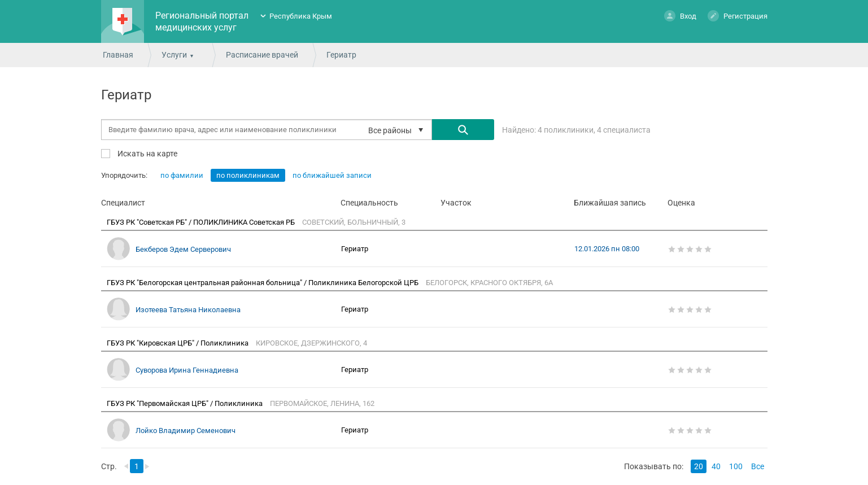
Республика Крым (301, 16)
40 (716, 466)
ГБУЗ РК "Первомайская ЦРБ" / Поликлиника (186, 403)
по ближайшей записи (332, 175)
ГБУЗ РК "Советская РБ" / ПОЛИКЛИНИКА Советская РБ (202, 222)
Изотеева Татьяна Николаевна (188, 310)
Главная (118, 55)
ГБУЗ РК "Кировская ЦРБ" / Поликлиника (178, 343)
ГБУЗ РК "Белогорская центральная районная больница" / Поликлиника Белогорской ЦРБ (263, 283)
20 (699, 466)
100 (736, 466)
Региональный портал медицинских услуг (202, 21)
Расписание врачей (262, 55)
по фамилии (182, 175)
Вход (680, 16)
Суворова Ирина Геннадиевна (187, 370)
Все (758, 466)
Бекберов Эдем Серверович (183, 249)
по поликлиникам (248, 175)
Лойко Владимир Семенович (186, 431)
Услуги (174, 55)
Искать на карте (147, 153)
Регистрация (738, 16)
